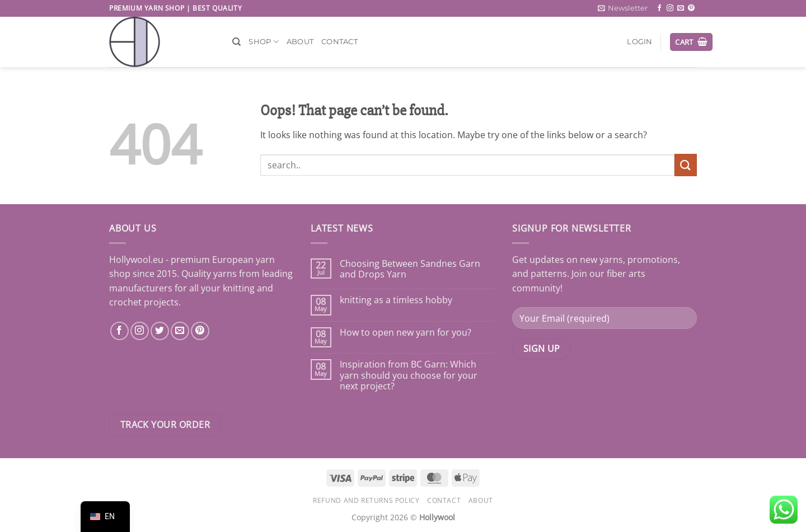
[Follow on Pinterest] (691, 8)
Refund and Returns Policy (366, 500)
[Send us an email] (681, 8)
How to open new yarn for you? (406, 333)
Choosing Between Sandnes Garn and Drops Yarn (410, 269)
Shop (263, 42)
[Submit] (686, 165)
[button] (623, 8)
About (300, 42)
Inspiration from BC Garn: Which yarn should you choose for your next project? (409, 375)
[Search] (236, 42)
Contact (339, 42)
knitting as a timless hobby (396, 300)
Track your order (165, 425)
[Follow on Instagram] (670, 8)
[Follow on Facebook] (659, 8)
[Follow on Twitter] (160, 331)
